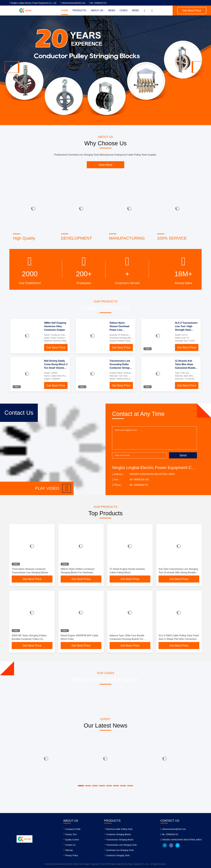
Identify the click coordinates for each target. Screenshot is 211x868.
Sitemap (69, 850)
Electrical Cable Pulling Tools (119, 829)
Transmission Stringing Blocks (120, 840)
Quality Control (72, 840)
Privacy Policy (72, 855)
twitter (178, 845)
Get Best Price (56, 347)
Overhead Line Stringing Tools (120, 850)
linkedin (165, 845)
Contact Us (70, 845)
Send (183, 455)
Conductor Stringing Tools (118, 855)
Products (80, 10)
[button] (12, 67)
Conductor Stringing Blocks (119, 834)
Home (65, 10)
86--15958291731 (98, 3)
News (112, 10)
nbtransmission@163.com (73, 3)
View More (105, 165)
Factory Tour (71, 834)
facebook (171, 845)
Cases (124, 10)
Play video (53, 488)
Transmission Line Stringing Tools (122, 845)
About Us (97, 10)
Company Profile (73, 829)
